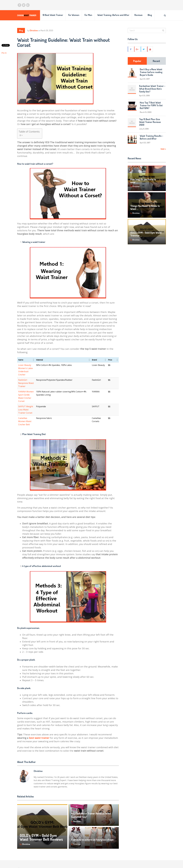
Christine (34, 30)
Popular (137, 61)
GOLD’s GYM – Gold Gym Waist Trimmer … (146, 234)
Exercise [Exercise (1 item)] (61, 863)
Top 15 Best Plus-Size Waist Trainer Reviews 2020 (150, 122)
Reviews (138, 15)
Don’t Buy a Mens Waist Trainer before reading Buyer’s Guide (151, 72)
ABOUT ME (136, 855)
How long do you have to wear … (143, 181)
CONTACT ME (137, 860)
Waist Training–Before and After (113, 15)
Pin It (4, 53)
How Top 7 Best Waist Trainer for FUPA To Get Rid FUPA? (151, 105)
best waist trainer (39, 716)
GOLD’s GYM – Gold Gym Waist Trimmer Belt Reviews (41, 815)
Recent (156, 61)
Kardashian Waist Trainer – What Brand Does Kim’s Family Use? (152, 89)
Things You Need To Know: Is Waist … (145, 207)
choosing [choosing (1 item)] (80, 857)
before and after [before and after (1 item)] (64, 857)
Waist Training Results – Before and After (151, 137)
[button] (44, 360)
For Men (88, 15)
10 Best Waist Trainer (53, 15)
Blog (150, 15)
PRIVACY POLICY (139, 864)
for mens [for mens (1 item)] (73, 863)
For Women (74, 15)
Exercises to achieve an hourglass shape (92, 817)
